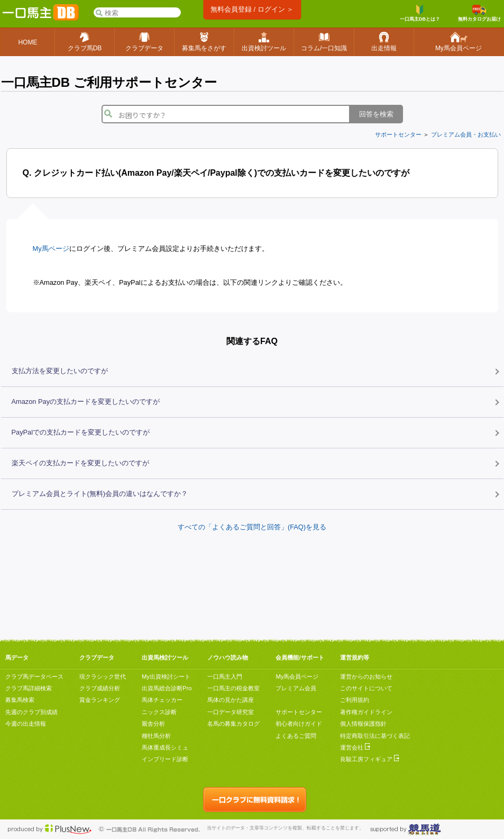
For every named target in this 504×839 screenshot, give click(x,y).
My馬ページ (51, 249)
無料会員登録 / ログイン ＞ (252, 9)
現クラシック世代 (103, 676)
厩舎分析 (153, 724)
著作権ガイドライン (366, 712)
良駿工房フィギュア (370, 759)
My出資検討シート (166, 676)
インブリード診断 (165, 759)
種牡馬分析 (156, 736)
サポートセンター (398, 134)
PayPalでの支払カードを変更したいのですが (81, 432)
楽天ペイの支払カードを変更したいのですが (80, 463)
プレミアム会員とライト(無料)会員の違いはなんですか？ (100, 494)
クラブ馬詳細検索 (29, 688)
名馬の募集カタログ (233, 724)
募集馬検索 (20, 700)
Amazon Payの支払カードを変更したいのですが (86, 402)
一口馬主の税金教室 (233, 688)
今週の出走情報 (26, 724)
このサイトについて (366, 688)
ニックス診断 (159, 712)
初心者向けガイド (299, 724)
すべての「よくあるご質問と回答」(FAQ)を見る (252, 527)
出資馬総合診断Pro (167, 688)
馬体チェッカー (162, 700)
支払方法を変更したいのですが (60, 371)
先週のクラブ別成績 (31, 712)
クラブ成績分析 (100, 688)
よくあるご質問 (296, 736)
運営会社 (355, 747)
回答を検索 (376, 114)
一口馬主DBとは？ (420, 13)
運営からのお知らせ (366, 676)
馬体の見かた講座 (231, 700)
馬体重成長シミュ (165, 747)
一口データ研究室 (231, 712)
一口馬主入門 (225, 676)
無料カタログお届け (479, 13)
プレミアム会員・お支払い (466, 134)
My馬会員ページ (297, 676)
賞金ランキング (100, 700)
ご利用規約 (355, 700)
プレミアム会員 (296, 688)
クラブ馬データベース (34, 676)
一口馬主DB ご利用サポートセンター (109, 82)
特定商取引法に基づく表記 (375, 736)
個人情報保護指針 (363, 724)
